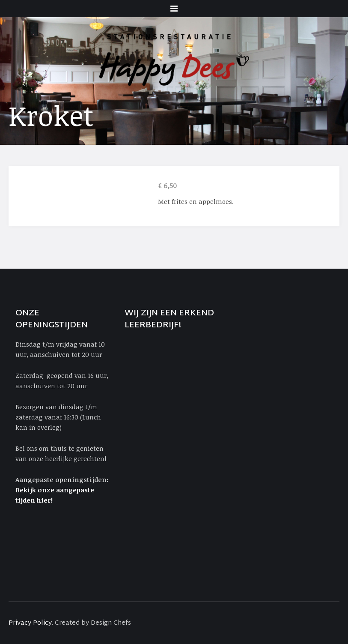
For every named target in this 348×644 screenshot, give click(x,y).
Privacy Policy (30, 623)
